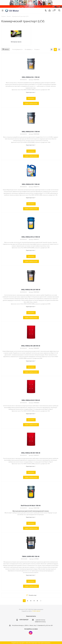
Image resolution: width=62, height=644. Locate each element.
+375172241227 (24, 620)
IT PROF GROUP (36, 611)
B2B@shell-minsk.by (40, 622)
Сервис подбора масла (31, 103)
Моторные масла (16, 42)
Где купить (31, 98)
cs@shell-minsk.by (40, 620)
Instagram (31, 633)
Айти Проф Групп (33, 643)
